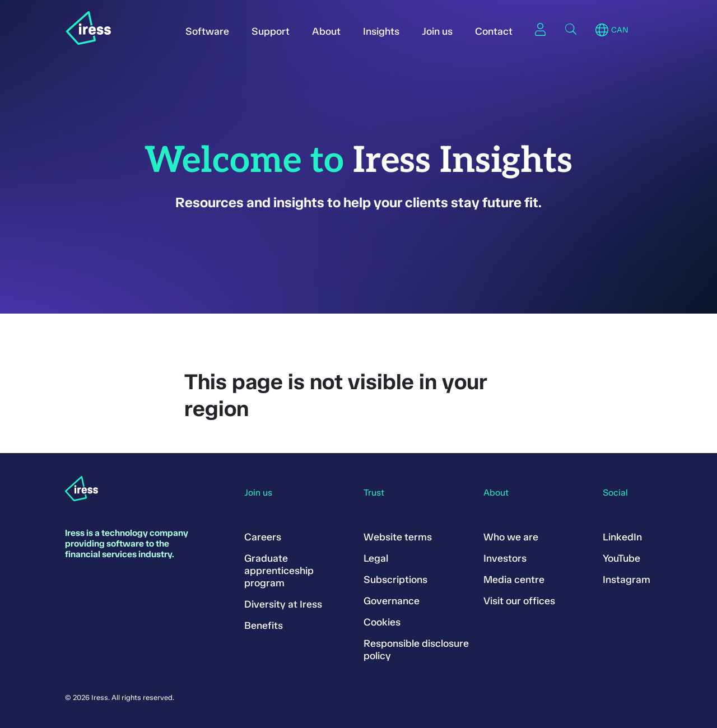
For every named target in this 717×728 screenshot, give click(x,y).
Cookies (382, 622)
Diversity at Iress (283, 604)
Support (271, 31)
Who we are (511, 537)
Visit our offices (519, 601)
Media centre (514, 580)
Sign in (541, 29)
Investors (505, 558)
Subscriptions (395, 580)
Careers (263, 537)
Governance (392, 601)
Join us (437, 31)
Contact (494, 31)
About (326, 31)
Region (602, 30)
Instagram (627, 580)
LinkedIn (622, 537)
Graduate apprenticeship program (279, 571)
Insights (381, 31)
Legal (376, 558)
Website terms (398, 537)
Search (571, 29)
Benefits (264, 626)
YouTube (621, 558)
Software (207, 31)
